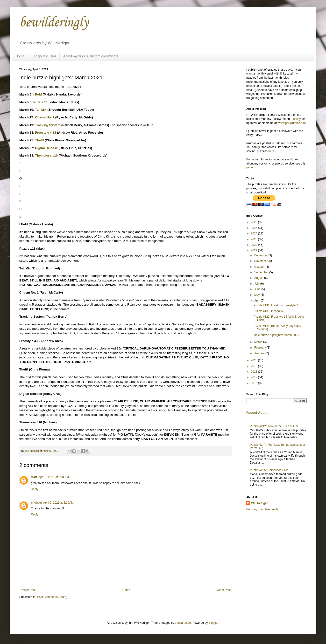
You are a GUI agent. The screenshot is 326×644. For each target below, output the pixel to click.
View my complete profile (262, 509)
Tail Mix (41, 110)
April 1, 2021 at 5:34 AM (54, 477)
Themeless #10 (46, 155)
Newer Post (28, 590)
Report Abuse (257, 413)
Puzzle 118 (41, 102)
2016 (255, 383)
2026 (255, 222)
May (257, 295)
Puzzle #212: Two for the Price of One (274, 426)
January (260, 353)
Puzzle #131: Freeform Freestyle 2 (276, 305)
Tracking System (48, 125)
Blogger (214, 623)
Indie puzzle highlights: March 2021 (276, 335)
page (250, 167)
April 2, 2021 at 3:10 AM (58, 503)
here (271, 151)
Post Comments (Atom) (52, 597)
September (262, 272)
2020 (255, 360)
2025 (255, 228)
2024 (255, 233)
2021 (255, 250)
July (257, 284)
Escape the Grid (44, 56)
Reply (35, 489)
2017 (255, 377)
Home (20, 56)
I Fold (38, 94)
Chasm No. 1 (45, 117)
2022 (255, 245)
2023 (255, 239)
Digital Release (46, 148)
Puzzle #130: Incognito (268, 311)
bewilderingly (54, 23)
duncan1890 (183, 623)
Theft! (39, 140)
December (261, 255)
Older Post (224, 590)
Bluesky (296, 119)
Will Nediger (259, 503)
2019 (255, 366)
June (258, 289)
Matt (34, 477)
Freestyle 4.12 (46, 133)
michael (36, 503)
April (258, 301)
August (259, 278)
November (261, 261)
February (260, 348)
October (260, 267)
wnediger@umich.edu (291, 123)
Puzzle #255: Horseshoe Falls (269, 470)
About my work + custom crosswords (91, 56)
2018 (255, 372)
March (259, 342)
